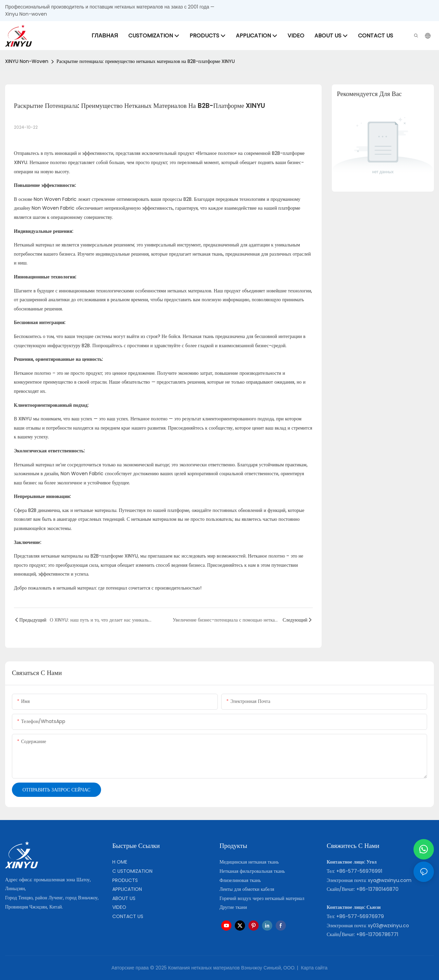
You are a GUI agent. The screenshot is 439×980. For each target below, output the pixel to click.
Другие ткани (233, 907)
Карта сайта (313, 968)
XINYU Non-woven (27, 61)
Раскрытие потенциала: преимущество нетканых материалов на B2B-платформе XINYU (146, 61)
